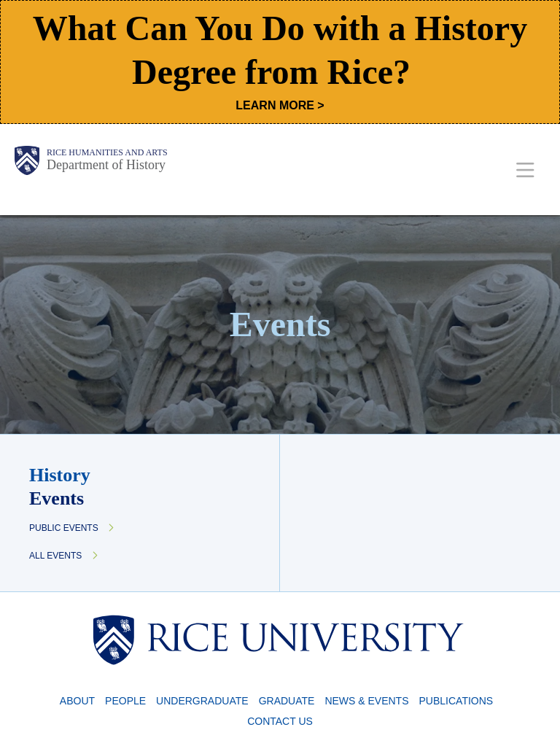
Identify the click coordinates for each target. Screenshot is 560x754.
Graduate (287, 701)
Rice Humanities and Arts (107, 152)
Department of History (106, 165)
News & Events (366, 701)
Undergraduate (202, 701)
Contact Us (280, 721)
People (125, 701)
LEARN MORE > (280, 105)
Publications (456, 701)
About (77, 701)
